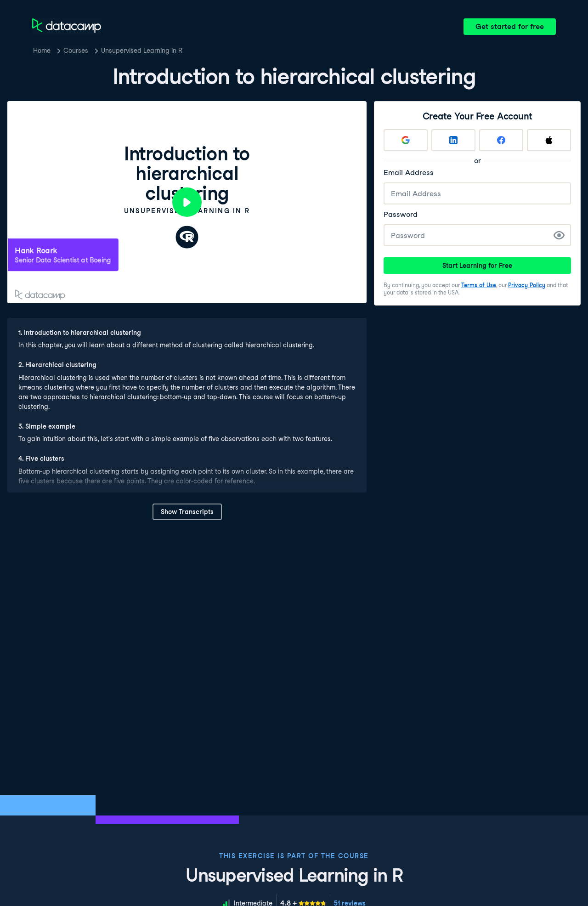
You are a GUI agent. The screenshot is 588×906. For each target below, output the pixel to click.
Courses (76, 51)
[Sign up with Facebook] (501, 140)
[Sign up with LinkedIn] (453, 140)
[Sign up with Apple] (549, 140)
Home (42, 51)
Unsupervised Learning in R (142, 51)
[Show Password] (559, 235)
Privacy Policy (527, 285)
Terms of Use (479, 285)
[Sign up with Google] (406, 140)
